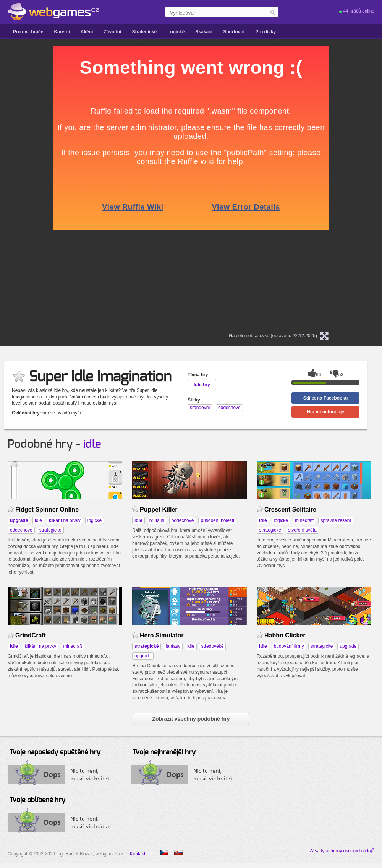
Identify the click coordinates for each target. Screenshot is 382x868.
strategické (50, 530)
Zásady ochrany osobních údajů (342, 851)
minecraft (304, 520)
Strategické (144, 32)
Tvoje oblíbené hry (37, 800)
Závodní (112, 32)
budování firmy (289, 646)
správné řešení (336, 520)
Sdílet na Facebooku (326, 398)
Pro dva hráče (28, 32)
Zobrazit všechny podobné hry (191, 719)
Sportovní (234, 32)
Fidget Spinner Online (47, 510)
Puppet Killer (159, 510)
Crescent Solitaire (290, 510)
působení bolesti (217, 520)
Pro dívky (265, 32)
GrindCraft (31, 635)
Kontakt (138, 854)
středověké (213, 646)
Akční (87, 32)
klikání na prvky (65, 520)
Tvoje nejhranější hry (164, 753)
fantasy (173, 646)
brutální (157, 520)
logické (95, 520)
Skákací (204, 32)
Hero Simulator (162, 635)
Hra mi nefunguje (325, 412)
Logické (176, 32)
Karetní (62, 32)
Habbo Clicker (285, 635)
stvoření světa (302, 530)
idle (92, 444)
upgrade (143, 656)
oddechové (21, 530)
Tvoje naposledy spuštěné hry (55, 753)
